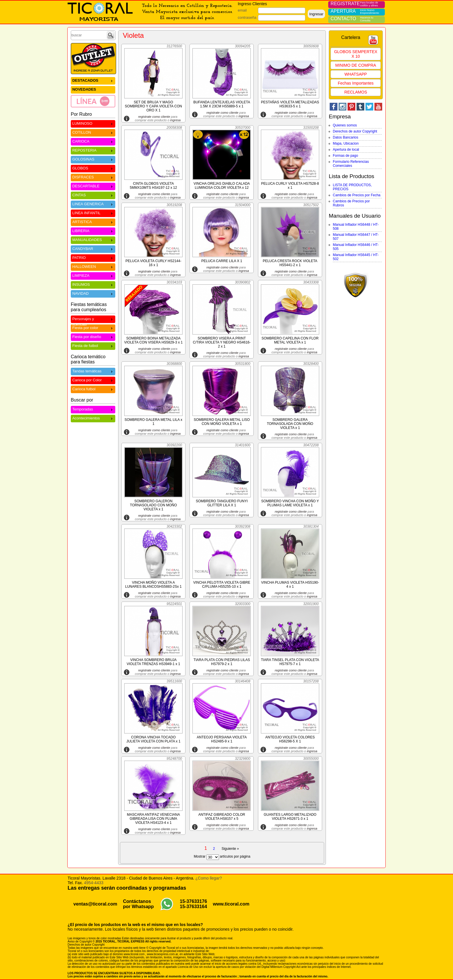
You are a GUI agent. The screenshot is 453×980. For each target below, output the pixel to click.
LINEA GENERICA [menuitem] (93, 204)
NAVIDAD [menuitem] (93, 293)
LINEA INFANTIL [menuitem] (93, 213)
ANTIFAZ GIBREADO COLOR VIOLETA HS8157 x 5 (222, 817)
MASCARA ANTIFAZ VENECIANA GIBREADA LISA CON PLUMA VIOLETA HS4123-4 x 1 (153, 819)
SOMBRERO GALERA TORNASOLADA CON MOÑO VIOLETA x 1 (290, 424)
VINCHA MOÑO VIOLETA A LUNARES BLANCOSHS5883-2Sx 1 (153, 585)
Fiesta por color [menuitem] (93, 327)
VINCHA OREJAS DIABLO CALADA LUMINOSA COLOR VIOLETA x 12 (222, 186)
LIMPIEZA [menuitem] (93, 275)
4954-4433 (94, 883)
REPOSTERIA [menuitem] (93, 150)
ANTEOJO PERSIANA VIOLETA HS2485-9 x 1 (222, 739)
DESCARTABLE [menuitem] (93, 186)
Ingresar (316, 14)
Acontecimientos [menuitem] (93, 418)
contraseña (247, 17)
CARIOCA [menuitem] (93, 141)
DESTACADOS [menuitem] (93, 80)
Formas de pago (345, 156)
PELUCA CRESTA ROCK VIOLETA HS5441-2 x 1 (290, 263)
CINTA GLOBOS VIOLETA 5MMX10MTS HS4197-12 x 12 (153, 186)
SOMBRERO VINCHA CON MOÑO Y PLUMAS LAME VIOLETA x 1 (290, 503)
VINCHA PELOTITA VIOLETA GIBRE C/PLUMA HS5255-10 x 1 (222, 585)
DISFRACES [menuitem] (93, 177)
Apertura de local (346, 150)
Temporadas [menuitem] (93, 409)
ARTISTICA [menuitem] (93, 222)
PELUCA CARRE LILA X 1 (222, 261)
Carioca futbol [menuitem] (93, 389)
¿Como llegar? (209, 878)
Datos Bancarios (346, 137)
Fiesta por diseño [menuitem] (93, 336)
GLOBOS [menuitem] (93, 168)
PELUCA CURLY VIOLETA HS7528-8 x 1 (290, 186)
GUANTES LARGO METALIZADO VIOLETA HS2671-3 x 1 (290, 817)
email (242, 10)
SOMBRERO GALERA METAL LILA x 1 (153, 422)
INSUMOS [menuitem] (93, 284)
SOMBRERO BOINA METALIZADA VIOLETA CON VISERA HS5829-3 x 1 (154, 340)
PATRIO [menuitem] (93, 257)
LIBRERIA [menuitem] (93, 230)
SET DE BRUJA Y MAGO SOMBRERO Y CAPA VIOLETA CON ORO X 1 (153, 106)
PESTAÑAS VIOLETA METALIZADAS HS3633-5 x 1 (290, 104)
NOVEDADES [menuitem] (84, 89)
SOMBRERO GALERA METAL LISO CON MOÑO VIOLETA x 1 (222, 422)
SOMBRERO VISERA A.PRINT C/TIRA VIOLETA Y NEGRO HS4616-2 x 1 (222, 342)
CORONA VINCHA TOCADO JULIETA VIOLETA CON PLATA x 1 (153, 739)
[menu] (93, 92)
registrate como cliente (154, 117)
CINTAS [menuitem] (93, 195)
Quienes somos (345, 125)
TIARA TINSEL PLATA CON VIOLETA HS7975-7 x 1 (290, 662)
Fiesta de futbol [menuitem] (93, 345)
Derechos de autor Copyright (355, 131)
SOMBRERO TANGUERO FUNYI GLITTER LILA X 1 (222, 503)
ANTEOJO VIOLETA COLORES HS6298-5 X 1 (290, 739)
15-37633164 (193, 907)
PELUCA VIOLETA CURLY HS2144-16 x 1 (153, 263)
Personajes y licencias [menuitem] (93, 320)
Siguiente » (230, 849)
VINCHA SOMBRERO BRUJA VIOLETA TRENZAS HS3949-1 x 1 (154, 662)
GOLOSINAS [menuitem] (93, 159)
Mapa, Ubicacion (346, 143)
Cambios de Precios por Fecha (357, 195)
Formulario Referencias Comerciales (351, 164)
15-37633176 (193, 901)
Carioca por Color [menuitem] (93, 380)
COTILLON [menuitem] (93, 132)
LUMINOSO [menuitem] (93, 123)
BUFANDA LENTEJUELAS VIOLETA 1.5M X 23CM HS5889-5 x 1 (222, 104)
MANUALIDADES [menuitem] (93, 239)
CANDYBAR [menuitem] (93, 248)
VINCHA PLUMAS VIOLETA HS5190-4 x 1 (290, 585)
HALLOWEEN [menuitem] (93, 266)
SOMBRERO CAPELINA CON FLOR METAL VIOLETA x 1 (290, 340)
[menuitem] (93, 101)
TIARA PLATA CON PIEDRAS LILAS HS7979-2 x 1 (222, 662)
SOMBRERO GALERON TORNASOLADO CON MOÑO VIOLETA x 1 (153, 505)
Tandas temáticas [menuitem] (93, 371)
